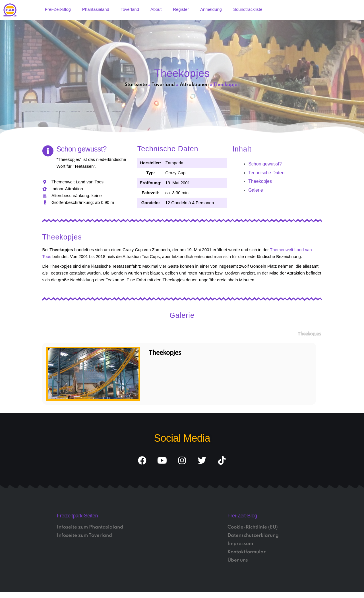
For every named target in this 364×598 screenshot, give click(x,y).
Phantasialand (96, 9)
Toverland (130, 9)
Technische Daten (266, 173)
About (156, 9)
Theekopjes (260, 181)
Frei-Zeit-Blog (58, 9)
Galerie (256, 190)
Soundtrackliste (248, 9)
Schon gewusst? (265, 164)
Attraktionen (194, 85)
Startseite (136, 85)
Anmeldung (211, 9)
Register (181, 9)
